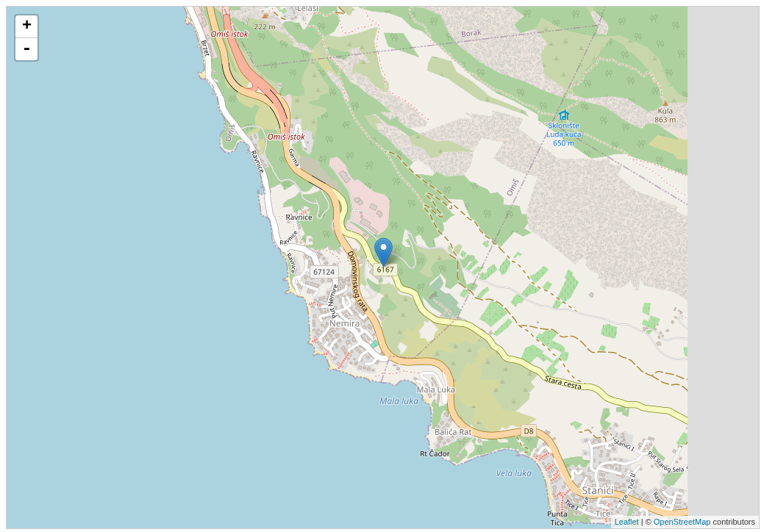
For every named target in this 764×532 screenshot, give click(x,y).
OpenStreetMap (682, 522)
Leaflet (627, 522)
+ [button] (27, 26)
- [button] (26, 49)
